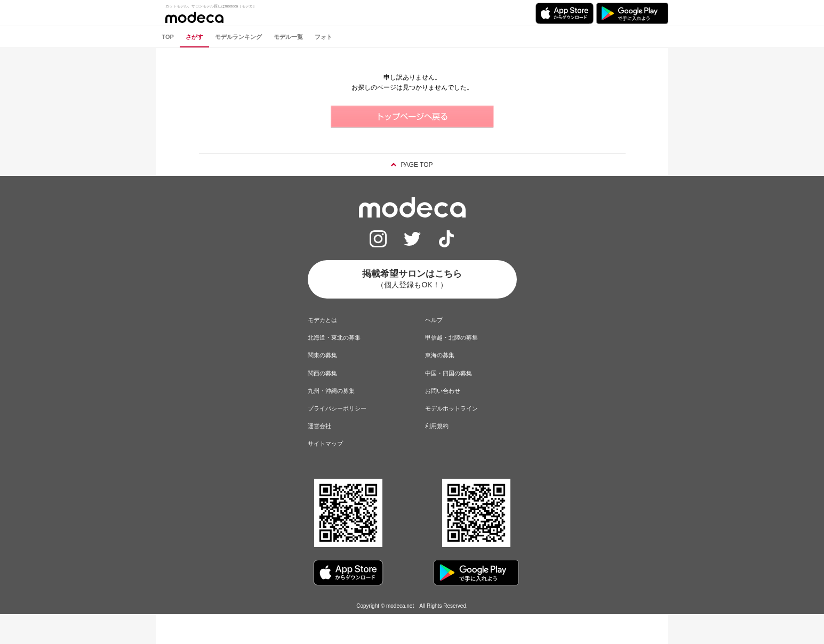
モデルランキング (238, 37)
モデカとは (322, 320)
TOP (168, 37)
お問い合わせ (443, 391)
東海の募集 (440, 355)
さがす (194, 37)
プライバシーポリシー (337, 408)
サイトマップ (325, 444)
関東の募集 (322, 355)
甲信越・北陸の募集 (451, 337)
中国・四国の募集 (449, 373)
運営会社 (319, 426)
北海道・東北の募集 (334, 337)
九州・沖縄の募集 (331, 391)
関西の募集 (322, 373)
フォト (323, 37)
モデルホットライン (451, 408)
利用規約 (437, 426)
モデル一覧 (288, 37)
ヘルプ (434, 320)
